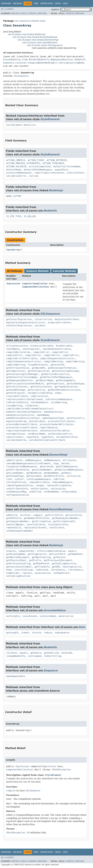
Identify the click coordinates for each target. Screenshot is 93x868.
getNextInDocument (18, 557)
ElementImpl (58, 455)
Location (21, 63)
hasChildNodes (15, 525)
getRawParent (41, 563)
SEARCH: (56, 10)
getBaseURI (38, 368)
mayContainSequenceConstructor (26, 322)
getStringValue (41, 521)
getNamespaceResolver (20, 380)
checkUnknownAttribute (57, 349)
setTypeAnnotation (18, 495)
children (25, 515)
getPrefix (35, 560)
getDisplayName (16, 554)
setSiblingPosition (18, 576)
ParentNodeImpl (61, 509)
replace (27, 573)
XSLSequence (21, 76)
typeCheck (32, 437)
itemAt (25, 633)
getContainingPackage (65, 371)
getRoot (66, 473)
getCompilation (16, 371)
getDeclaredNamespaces (69, 470)
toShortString (53, 656)
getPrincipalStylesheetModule (25, 384)
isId (9, 479)
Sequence (9, 63)
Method (43, 13)
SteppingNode (36, 63)
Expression (13, 284)
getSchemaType (75, 384)
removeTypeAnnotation (20, 485)
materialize (66, 616)
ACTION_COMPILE (16, 160)
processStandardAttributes (57, 424)
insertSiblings (24, 570)
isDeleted (42, 570)
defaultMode (14, 170)
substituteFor (15, 437)
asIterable (13, 616)
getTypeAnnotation (66, 387)
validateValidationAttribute (47, 440)
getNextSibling (41, 557)
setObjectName (37, 434)
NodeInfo (80, 59)
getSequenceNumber (18, 521)
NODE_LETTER (14, 196)
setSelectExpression (19, 326)
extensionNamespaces (19, 173)
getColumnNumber (42, 470)
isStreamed (34, 656)
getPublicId (51, 653)
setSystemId (69, 492)
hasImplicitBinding (40, 393)
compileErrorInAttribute (22, 358)
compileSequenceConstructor (57, 358)
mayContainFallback (67, 319)
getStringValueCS (64, 521)
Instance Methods (37, 271)
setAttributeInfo (17, 489)
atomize (11, 551)
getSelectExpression (19, 319)
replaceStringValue (59, 485)
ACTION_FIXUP (36, 160)
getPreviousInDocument (58, 560)
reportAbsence (49, 428)
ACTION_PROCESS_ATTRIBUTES (23, 163)
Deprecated (47, 4)
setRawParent (61, 573)
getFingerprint (37, 554)
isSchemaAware (39, 402)
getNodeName (51, 473)
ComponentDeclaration (35, 287)
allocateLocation (17, 346)
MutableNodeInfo (39, 59)
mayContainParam (16, 421)
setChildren (57, 528)
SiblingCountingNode (71, 63)
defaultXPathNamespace (38, 170)
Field (24, 13)
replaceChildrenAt (35, 528)
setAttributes (39, 489)
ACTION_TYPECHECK (53, 163)
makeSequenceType (53, 418)
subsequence (62, 633)
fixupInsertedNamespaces (22, 466)
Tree (36, 4)
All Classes (7, 9)
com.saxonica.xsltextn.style (30, 21)
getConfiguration (39, 371)
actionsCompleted (40, 166)
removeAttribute (39, 482)
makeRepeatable (16, 676)
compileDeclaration (18, 352)
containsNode (48, 616)
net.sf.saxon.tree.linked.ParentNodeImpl (35, 37)
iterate (36, 633)
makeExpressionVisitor (20, 415)
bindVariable (64, 346)
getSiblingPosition (64, 563)
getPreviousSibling (18, 563)
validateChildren (67, 437)
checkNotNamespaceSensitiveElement (28, 463)
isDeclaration (39, 396)
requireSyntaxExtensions (22, 431)
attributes (69, 460)
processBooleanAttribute (22, 424)
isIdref (19, 479)
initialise (73, 476)
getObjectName (45, 380)
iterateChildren (58, 525)
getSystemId (34, 476)
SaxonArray (13, 250)
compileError (41, 352)
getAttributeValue (18, 368)
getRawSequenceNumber (65, 518)
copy (56, 463)
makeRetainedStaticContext (23, 418)
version (34, 176)
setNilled (35, 492)
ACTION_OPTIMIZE (57, 160)
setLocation (58, 489)
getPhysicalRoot (16, 560)
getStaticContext (17, 387)
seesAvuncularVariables (55, 431)
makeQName (43, 415)
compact (38, 515)
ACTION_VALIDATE (16, 166)
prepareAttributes (59, 322)
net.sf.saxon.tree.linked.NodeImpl (27, 34)
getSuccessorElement (19, 567)
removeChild (14, 528)
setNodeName (51, 492)
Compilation (40, 284)
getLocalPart (57, 554)
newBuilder (13, 573)
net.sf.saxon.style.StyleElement (40, 42)
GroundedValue (12, 59)
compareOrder (26, 551)
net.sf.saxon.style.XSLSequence (45, 45)
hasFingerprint (72, 567)
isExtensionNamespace (59, 399)
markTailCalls (75, 418)
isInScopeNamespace (38, 479)
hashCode (67, 653)
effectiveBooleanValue (51, 551)
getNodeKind (34, 473)
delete (65, 463)
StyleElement (50, 119)
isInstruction (43, 319)
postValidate (37, 421)
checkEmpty (13, 349)
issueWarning (59, 402)
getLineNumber (15, 473)
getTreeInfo (42, 567)
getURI (56, 567)
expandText (61, 170)
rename (40, 485)
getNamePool (76, 554)
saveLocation (43, 573)
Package (17, 4)
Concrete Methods (64, 271)
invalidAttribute (17, 396)
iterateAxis (58, 570)
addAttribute (14, 460)
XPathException (61, 770)
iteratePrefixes (16, 482)
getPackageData (65, 380)
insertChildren (36, 525)
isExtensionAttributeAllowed (24, 399)
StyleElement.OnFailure (21, 125)
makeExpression (53, 412)
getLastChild (73, 515)
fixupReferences (38, 365)
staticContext (75, 173)
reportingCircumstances (49, 173)
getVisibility (37, 390)
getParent (59, 557)
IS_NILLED (30, 216)
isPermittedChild (17, 402)
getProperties (55, 384)
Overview (6, 4)
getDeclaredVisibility (55, 374)
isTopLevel (32, 406)
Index (58, 4)
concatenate (30, 616)
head (9, 570)
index (58, 393)
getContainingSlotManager (22, 374)
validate (40, 326)
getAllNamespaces (67, 466)
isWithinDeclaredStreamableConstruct (30, 409)
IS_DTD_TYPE (14, 216)
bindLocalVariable (42, 346)
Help (65, 4)
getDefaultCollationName (22, 377)
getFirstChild (54, 515)
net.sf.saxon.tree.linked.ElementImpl (38, 40)
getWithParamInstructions (64, 390)
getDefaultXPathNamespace (56, 377)
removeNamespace (62, 482)
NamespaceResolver (62, 59)
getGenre (36, 653)
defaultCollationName (67, 166)
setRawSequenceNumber (20, 531)
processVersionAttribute (22, 428)
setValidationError (60, 434)
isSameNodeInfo (16, 656)
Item (25, 59)
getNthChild (14, 518)
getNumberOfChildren (37, 518)
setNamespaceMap (16, 492)
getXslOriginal (16, 393)
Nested (15, 13)
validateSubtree (16, 440)
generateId (57, 365)
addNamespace (33, 460)
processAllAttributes (61, 421)
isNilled (59, 479)
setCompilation (16, 434)
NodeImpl (50, 63)
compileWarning (53, 361)
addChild (12, 515)
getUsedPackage (16, 390)
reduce (48, 633)
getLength (12, 633)
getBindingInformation (62, 368)
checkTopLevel (31, 349)
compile (27, 284)
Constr (32, 13)
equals (72, 551)
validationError (16, 176)
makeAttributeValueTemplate (24, 412)
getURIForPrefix (54, 476)
